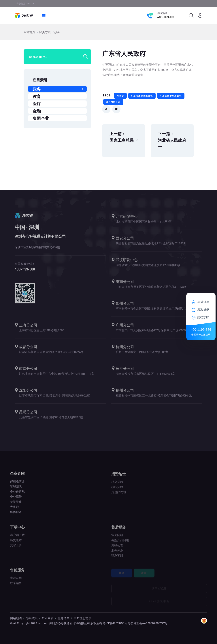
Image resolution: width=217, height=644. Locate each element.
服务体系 (117, 552)
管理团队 (16, 488)
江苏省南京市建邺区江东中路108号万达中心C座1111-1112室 (57, 376)
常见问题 (117, 537)
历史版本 (16, 542)
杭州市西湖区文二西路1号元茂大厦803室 (142, 354)
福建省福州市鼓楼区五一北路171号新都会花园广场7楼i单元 (154, 397)
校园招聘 (117, 489)
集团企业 (41, 118)
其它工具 (16, 547)
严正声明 (48, 618)
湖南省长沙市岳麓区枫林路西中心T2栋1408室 (145, 376)
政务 (57, 32)
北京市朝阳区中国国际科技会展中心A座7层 (144, 223)
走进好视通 (119, 494)
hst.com (43, 623)
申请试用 (16, 580)
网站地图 (16, 618)
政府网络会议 (113, 102)
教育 (37, 96)
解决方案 (45, 32)
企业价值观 (17, 493)
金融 (37, 111)
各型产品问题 (120, 542)
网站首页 (29, 32)
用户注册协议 (82, 618)
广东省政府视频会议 (142, 96)
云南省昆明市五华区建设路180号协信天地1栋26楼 (51, 419)
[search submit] (87, 57)
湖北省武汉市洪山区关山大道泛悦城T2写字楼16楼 (148, 267)
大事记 (14, 509)
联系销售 (16, 585)
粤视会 (120, 96)
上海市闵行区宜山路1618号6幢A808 (42, 332)
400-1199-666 (166, 17)
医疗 (37, 104)
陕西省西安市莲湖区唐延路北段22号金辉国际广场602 (150, 245)
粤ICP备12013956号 (115, 623)
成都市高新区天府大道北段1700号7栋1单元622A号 (51, 354)
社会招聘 (117, 484)
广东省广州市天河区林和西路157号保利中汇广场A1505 (151, 332)
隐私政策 (32, 618)
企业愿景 (16, 499)
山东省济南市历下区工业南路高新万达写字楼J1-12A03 (151, 289)
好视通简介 (17, 483)
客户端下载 (17, 537)
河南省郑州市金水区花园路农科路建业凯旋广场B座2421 (152, 310)
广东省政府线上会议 (171, 96)
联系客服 (117, 557)
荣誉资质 (16, 504)
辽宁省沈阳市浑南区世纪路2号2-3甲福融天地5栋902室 (54, 397)
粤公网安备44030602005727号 (148, 623)
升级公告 (117, 547)
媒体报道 (16, 514)
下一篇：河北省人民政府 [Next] (172, 140)
